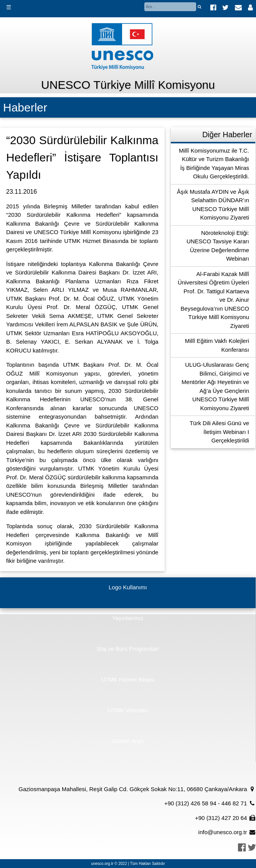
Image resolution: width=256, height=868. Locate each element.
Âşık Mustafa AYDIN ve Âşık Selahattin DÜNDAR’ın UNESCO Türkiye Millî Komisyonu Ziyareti (213, 205)
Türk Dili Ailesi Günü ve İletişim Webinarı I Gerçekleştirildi (219, 432)
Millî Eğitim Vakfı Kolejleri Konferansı (217, 345)
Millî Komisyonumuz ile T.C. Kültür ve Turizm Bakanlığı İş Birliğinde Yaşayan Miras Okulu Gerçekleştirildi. (214, 164)
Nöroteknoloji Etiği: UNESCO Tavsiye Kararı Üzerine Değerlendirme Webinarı (218, 246)
